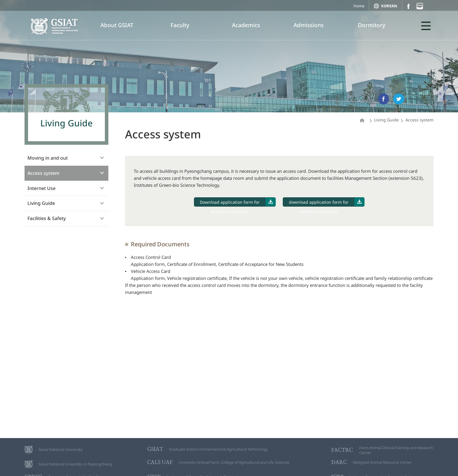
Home (359, 6)
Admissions (309, 25)
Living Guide (41, 203)
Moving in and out (48, 158)
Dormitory (372, 25)
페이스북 (408, 6)
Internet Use (41, 188)
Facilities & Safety (47, 218)
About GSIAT (117, 25)
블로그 (420, 6)
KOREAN (389, 6)
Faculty (180, 25)
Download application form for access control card (238, 202)
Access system (43, 173)
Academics (246, 25)
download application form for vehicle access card (327, 202)
